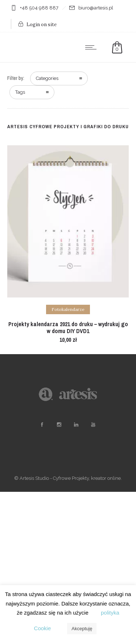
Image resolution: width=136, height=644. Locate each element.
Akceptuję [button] (82, 629)
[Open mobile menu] (92, 47)
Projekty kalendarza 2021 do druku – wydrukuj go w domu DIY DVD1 (68, 327)
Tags (20, 92)
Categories (47, 78)
